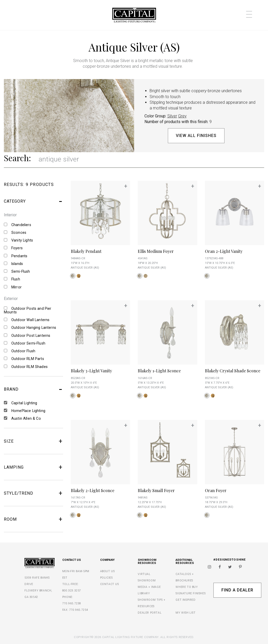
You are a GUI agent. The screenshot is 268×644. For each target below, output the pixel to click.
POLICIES (106, 578)
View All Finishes (196, 136)
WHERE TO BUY (187, 587)
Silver (172, 116)
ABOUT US (107, 571)
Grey (182, 116)
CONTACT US (110, 584)
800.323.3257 (72, 591)
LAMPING (33, 467)
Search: (17, 158)
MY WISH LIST (185, 613)
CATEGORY (33, 201)
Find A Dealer (237, 590)
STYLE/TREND (33, 493)
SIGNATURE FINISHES (191, 593)
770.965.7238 (72, 603)
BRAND (33, 389)
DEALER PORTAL (150, 613)
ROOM (33, 519)
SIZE (33, 441)
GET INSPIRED (185, 600)
